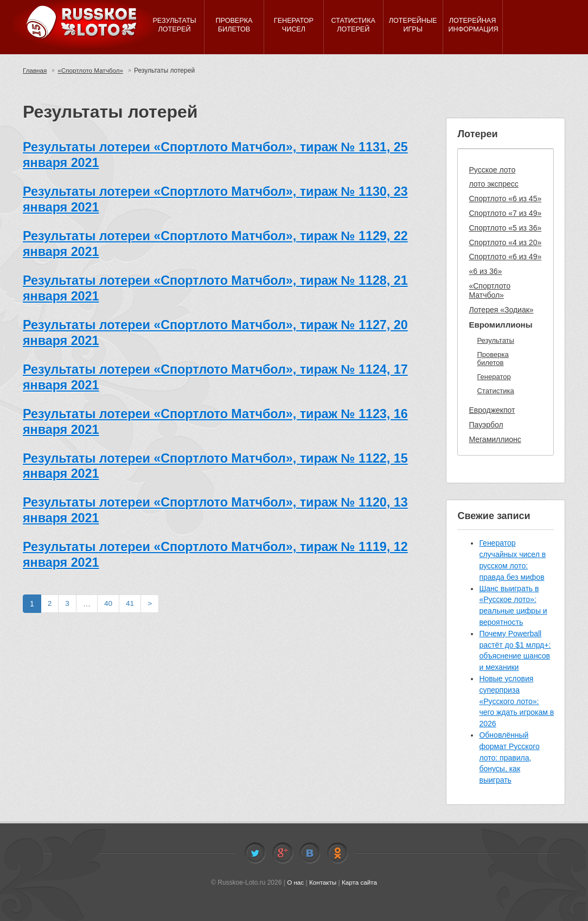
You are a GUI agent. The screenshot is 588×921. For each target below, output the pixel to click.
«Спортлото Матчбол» (92, 71)
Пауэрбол (486, 425)
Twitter (255, 853)
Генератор (494, 377)
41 (131, 602)
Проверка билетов (493, 359)
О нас (295, 882)
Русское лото (492, 170)
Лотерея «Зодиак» (501, 310)
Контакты (323, 882)
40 (108, 602)
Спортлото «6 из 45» (505, 199)
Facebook (283, 853)
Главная (35, 71)
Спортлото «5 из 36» (505, 228)
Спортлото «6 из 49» (505, 257)
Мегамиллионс (495, 439)
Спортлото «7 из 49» (505, 213)
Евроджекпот (492, 410)
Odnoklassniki (337, 853)
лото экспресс (493, 184)
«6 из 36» (485, 271)
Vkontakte (310, 853)
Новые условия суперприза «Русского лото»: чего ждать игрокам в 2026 (516, 701)
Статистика (495, 391)
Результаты (495, 340)
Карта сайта (360, 882)
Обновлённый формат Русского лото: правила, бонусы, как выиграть (509, 757)
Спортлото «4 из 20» (505, 242)
